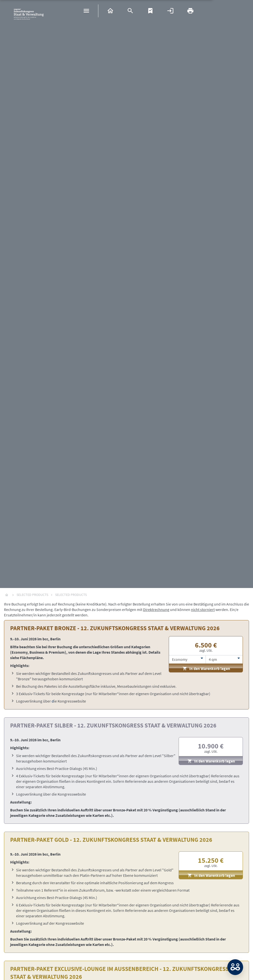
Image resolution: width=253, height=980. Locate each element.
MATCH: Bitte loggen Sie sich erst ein (235, 967)
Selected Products (32, 595)
